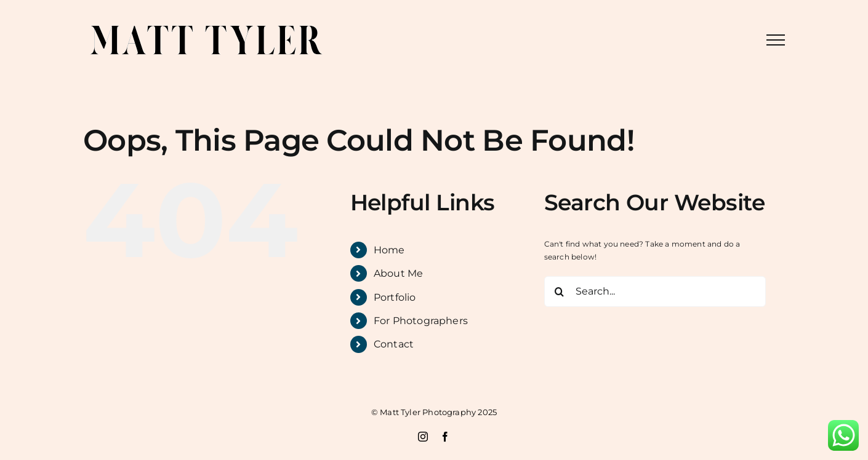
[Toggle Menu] (776, 40)
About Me (398, 273)
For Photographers (421, 321)
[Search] (560, 291)
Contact (394, 344)
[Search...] (655, 291)
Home (389, 250)
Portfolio (395, 297)
